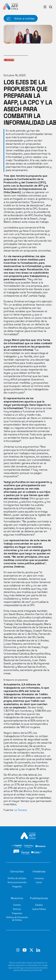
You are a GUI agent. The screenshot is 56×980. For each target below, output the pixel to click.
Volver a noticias (21, 19)
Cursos (39, 882)
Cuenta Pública (39, 909)
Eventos (17, 905)
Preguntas (17, 887)
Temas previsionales (17, 882)
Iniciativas (39, 878)
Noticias (17, 909)
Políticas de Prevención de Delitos (17, 919)
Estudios (39, 905)
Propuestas (17, 913)
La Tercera (20, 810)
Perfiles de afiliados (17, 878)
